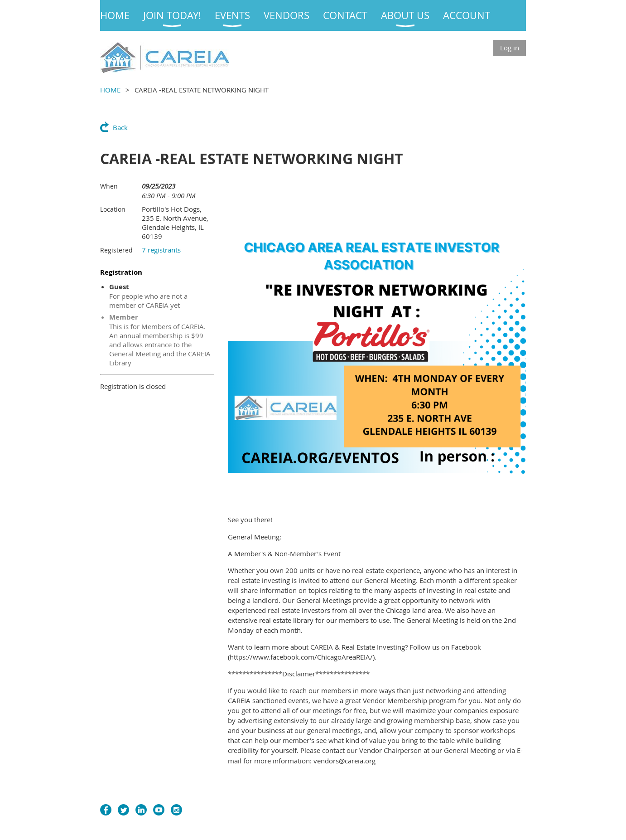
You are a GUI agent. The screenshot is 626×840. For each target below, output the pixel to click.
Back (120, 127)
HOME (110, 90)
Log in (510, 48)
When (109, 186)
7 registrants (161, 250)
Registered (116, 250)
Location (113, 209)
